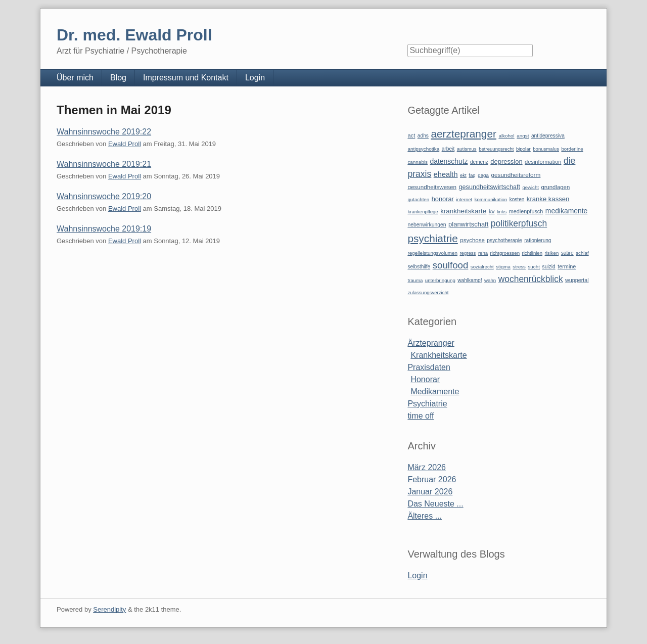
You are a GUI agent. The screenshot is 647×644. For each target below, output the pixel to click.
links (502, 212)
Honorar (425, 379)
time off (421, 416)
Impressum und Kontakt (186, 78)
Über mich (75, 78)
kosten (517, 199)
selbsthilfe (419, 267)
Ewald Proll (125, 144)
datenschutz (449, 161)
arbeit (448, 149)
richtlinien (533, 253)
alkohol (506, 136)
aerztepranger (463, 134)
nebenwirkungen (427, 225)
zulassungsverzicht (428, 292)
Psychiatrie (427, 404)
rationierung (538, 240)
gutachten (418, 199)
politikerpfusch (519, 223)
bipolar (523, 149)
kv (492, 211)
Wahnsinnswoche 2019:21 (104, 164)
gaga (483, 175)
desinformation (543, 162)
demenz (479, 162)
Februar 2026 (432, 479)
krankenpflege (423, 212)
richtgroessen (505, 253)
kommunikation (491, 199)
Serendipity (109, 609)
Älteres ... (425, 516)
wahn (490, 280)
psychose (472, 240)
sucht (534, 267)
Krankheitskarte (438, 355)
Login (255, 78)
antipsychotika (423, 149)
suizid (549, 267)
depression (506, 162)
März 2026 (427, 467)
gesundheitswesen (432, 187)
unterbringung (440, 280)
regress (468, 253)
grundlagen (555, 187)
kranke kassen (548, 199)
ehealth (446, 174)
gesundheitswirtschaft (490, 187)
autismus (467, 149)
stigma (503, 267)
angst (523, 136)
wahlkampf (470, 280)
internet (464, 199)
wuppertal (577, 280)
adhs (423, 136)
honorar (443, 199)
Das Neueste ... (435, 504)
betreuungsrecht (496, 149)
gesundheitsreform (516, 175)
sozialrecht (482, 267)
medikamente (566, 211)
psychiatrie (432, 238)
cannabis (418, 162)
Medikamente (435, 392)
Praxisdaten (429, 367)
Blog (118, 78)
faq (472, 175)
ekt (463, 175)
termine (567, 266)
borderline (572, 149)
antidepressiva (548, 136)
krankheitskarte (463, 211)
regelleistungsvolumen (432, 253)
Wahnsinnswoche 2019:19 (104, 229)
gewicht (530, 187)
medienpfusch (526, 211)
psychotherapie (504, 240)
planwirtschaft (468, 224)
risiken (552, 253)
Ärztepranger (431, 343)
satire (567, 253)
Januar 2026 (430, 492)
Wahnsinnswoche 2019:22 (104, 132)
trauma (415, 280)
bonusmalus (546, 149)
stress (519, 267)
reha (483, 253)
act (411, 135)
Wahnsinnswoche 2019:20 (104, 196)
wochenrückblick (531, 279)
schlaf (582, 253)
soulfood (451, 265)
